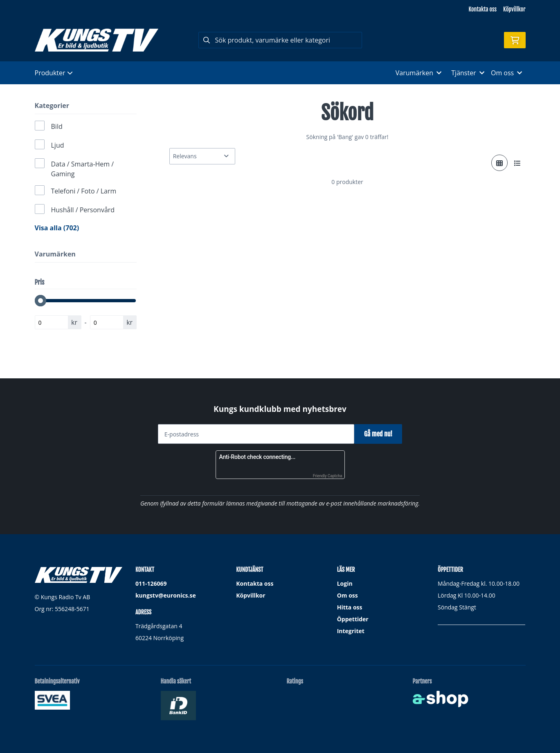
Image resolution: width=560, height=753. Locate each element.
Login (345, 583)
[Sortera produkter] (202, 156)
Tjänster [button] (468, 73)
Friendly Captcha (328, 476)
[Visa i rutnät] (499, 163)
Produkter (54, 73)
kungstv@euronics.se (166, 595)
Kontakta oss (483, 9)
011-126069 (151, 583)
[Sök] (280, 40)
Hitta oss (350, 607)
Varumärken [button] (418, 73)
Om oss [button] (507, 73)
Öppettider (353, 619)
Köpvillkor (514, 9)
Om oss (347, 595)
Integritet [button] (351, 631)
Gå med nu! (381, 434)
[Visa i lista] (517, 163)
